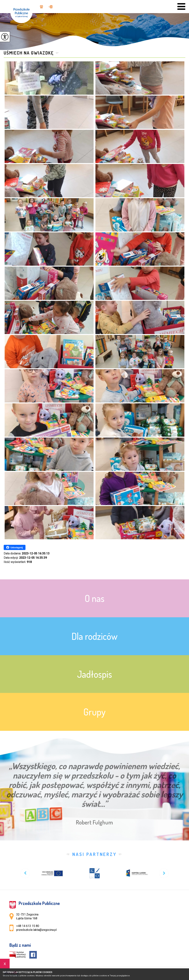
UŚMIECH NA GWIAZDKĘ (29, 53)
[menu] (181, 7)
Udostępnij (14, 547)
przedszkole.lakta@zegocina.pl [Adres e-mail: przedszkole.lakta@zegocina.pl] (36, 930)
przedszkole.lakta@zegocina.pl (50, 7)
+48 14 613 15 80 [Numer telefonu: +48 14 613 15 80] (28, 926)
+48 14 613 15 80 (41, 7)
